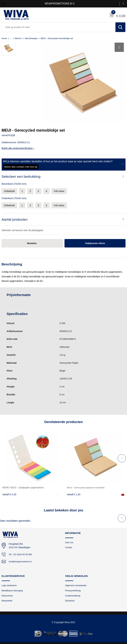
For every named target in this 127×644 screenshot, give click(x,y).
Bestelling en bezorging (13, 589)
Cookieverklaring (73, 594)
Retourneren (8, 594)
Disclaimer (70, 599)
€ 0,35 (9, 492)
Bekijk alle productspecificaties (18, 146)
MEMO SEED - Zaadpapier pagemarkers (23, 485)
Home (5, 38)
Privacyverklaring (73, 589)
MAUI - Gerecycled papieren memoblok (87, 485)
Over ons (70, 540)
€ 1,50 (74, 492)
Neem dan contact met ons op (21, 164)
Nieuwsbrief (7, 599)
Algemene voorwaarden (77, 583)
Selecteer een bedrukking (21, 174)
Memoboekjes (33, 38)
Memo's (19, 38)
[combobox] (59, 27)
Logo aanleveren (10, 583)
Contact (69, 545)
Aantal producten (15, 217)
